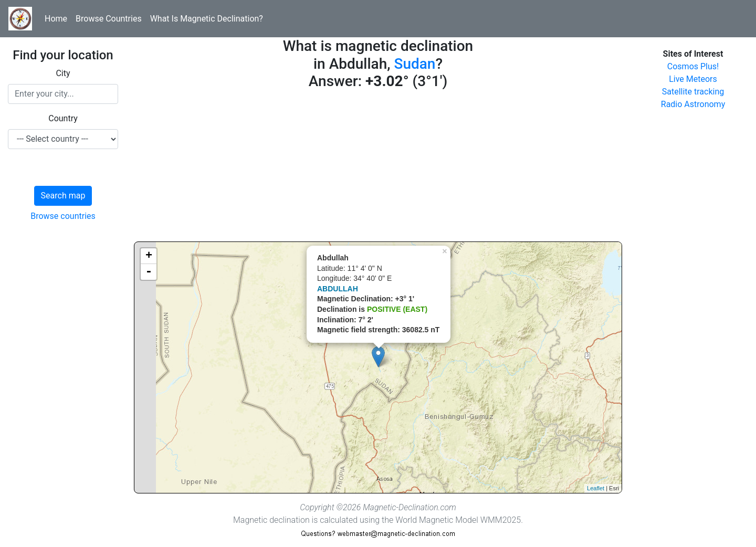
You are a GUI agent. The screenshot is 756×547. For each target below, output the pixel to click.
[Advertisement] (378, 168)
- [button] (149, 272)
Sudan (414, 64)
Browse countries (63, 216)
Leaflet (596, 488)
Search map (63, 196)
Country (63, 118)
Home (56, 19)
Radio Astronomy (693, 104)
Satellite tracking (693, 92)
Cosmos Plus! (693, 66)
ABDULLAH (338, 289)
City (63, 73)
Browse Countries (109, 19)
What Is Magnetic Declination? (207, 19)
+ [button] (149, 256)
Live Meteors (693, 79)
